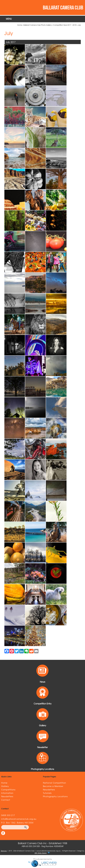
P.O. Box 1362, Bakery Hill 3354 (17, 823)
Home (20, 25)
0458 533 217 (8, 815)
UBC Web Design (41, 853)
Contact (6, 800)
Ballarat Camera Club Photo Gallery (38, 25)
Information (7, 793)
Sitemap (4, 851)
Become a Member (53, 786)
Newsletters (7, 796)
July (79, 25)
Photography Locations (55, 796)
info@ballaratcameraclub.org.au (19, 819)
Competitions (8, 790)
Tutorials (47, 793)
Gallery (5, 786)
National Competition (55, 783)
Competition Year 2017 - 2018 (65, 25)
